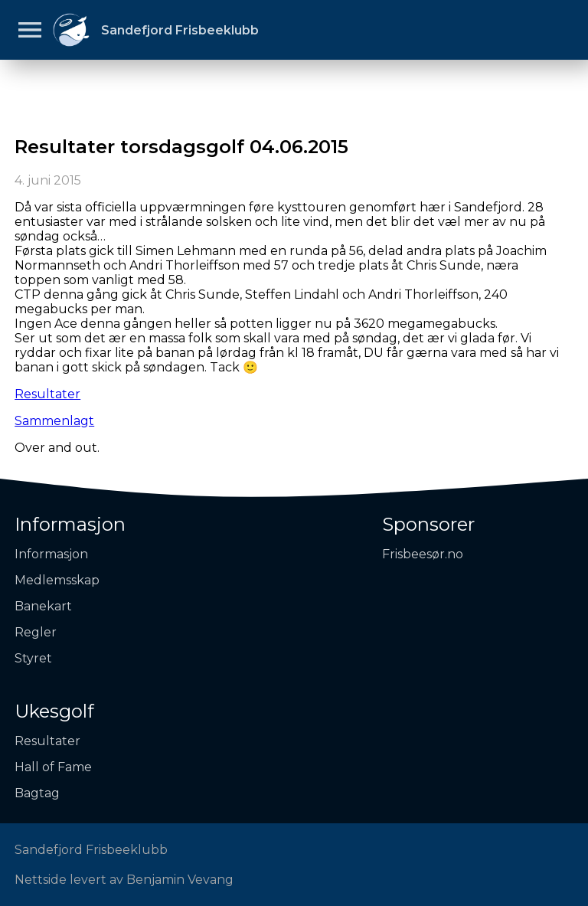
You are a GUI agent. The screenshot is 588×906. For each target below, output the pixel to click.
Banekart (43, 606)
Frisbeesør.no (423, 554)
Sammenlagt (54, 421)
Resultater (47, 394)
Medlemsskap (57, 580)
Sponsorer (428, 524)
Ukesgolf (54, 711)
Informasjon (70, 524)
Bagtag (37, 793)
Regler (36, 632)
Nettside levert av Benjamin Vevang (124, 880)
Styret (33, 658)
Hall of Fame (53, 767)
